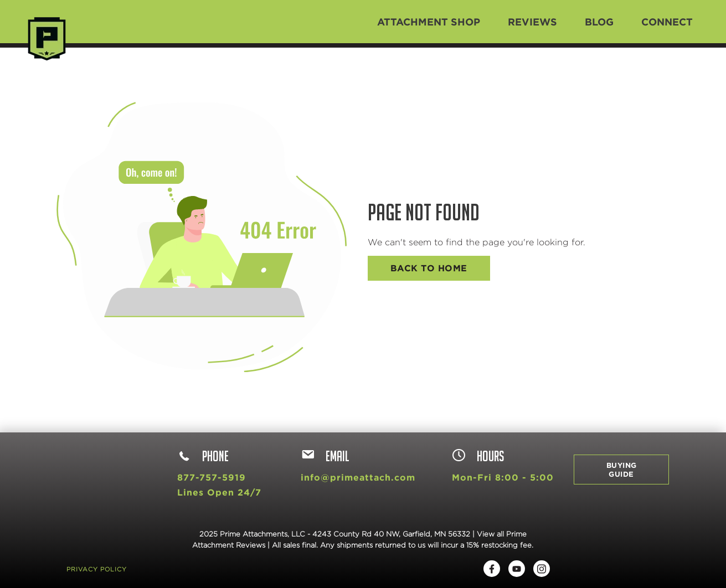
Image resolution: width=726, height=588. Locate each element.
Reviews (532, 22)
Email (325, 456)
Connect (667, 22)
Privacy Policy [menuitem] (97, 569)
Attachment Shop (429, 22)
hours (478, 456)
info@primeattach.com (358, 477)
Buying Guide (622, 470)
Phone (203, 456)
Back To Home (429, 268)
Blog (599, 22)
